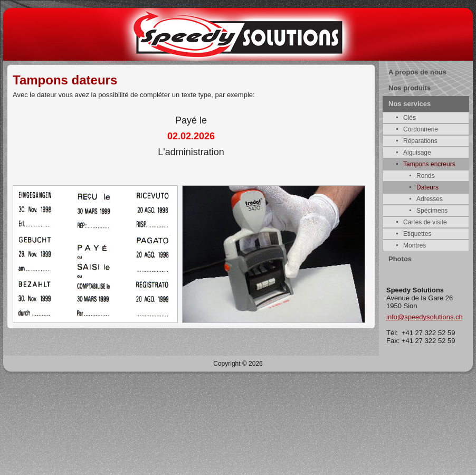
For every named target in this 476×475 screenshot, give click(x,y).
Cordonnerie (421, 129)
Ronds (426, 176)
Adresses (430, 199)
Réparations (420, 141)
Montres (415, 245)
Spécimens (432, 211)
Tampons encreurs (429, 164)
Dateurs (427, 187)
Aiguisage (417, 153)
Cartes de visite (425, 222)
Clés (410, 118)
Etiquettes (417, 234)
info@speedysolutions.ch (425, 317)
